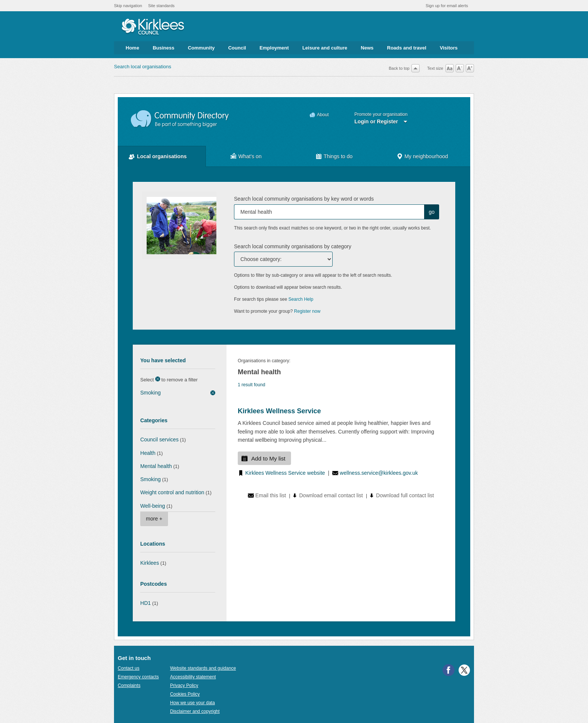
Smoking (151, 393)
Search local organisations (142, 67)
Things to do (338, 156)
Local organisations (162, 156)
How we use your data (192, 703)
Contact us (129, 668)
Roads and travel (407, 48)
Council (237, 48)
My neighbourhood (426, 156)
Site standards (161, 6)
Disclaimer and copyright (195, 711)
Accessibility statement (193, 677)
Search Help (301, 299)
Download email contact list (331, 495)
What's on (250, 156)
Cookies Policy (185, 694)
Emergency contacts (138, 677)
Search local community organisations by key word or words (304, 199)
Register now (307, 311)
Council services (159, 439)
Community (201, 48)
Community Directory (180, 119)
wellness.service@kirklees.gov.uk (379, 473)
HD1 (145, 603)
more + (154, 519)
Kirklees (150, 563)
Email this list (271, 495)
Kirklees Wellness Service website (285, 473)
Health (148, 453)
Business (163, 48)
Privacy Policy (184, 685)
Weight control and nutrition (172, 492)
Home (132, 48)
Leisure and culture (325, 48)
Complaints (129, 685)
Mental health (156, 466)
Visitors (449, 48)
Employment (274, 48)
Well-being (153, 506)
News (367, 48)
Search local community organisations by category (293, 246)
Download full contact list (405, 495)
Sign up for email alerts (447, 6)
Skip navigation (128, 6)
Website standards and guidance (203, 668)
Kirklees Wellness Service (279, 411)
